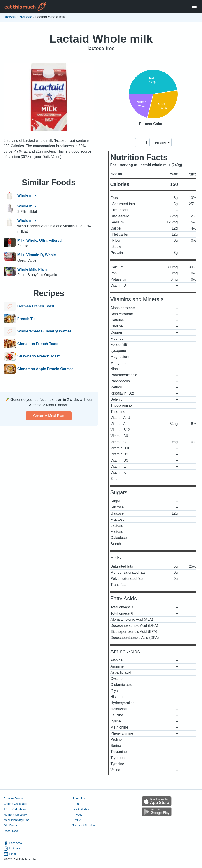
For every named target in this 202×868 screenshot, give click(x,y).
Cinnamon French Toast (38, 344)
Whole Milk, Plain (32, 269)
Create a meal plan (49, 416)
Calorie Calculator (15, 804)
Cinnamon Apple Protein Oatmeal (46, 369)
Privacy (77, 815)
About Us (79, 798)
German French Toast (36, 306)
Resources (11, 831)
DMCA (77, 820)
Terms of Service (84, 825)
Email (10, 854)
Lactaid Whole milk (101, 39)
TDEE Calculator (15, 809)
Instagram (13, 849)
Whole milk (27, 195)
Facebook (13, 843)
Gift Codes (11, 825)
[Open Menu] (194, 6)
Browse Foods (13, 798)
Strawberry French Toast (38, 357)
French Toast (29, 319)
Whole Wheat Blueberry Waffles (44, 331)
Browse (10, 17)
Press (76, 804)
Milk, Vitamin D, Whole (37, 255)
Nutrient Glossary (15, 815)
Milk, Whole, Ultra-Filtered (39, 240)
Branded (26, 17)
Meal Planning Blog (16, 820)
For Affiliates (81, 809)
